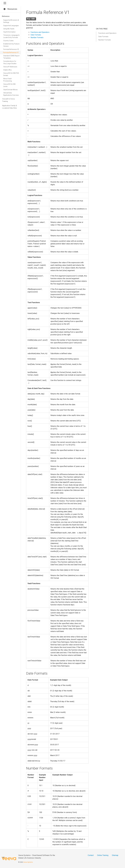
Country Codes (8, 41)
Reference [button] (6, 16)
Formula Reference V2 (11, 49)
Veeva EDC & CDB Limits (9, 85)
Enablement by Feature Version (11, 45)
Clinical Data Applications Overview (11, 94)
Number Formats (37, 37)
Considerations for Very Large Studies (10, 62)
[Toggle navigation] (5, 3)
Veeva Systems (28, 862)
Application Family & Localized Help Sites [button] (10, 107)
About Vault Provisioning (8, 80)
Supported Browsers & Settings (11, 21)
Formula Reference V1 (11, 53)
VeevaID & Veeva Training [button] (8, 100)
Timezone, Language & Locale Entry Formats (11, 36)
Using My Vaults (9, 29)
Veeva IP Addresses (10, 67)
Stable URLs (7, 70)
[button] (5, 9)
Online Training (103, 855)
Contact (91, 855)
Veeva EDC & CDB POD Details (11, 74)
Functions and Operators (40, 32)
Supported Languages (11, 26)
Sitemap (115, 855)
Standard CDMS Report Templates (11, 57)
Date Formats (36, 35)
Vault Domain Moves (10, 90)
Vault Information (9, 32)
